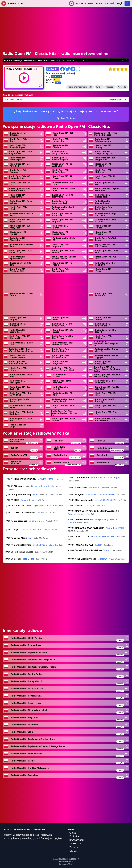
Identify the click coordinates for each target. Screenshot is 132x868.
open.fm (89, 87)
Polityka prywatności (77, 838)
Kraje (99, 3)
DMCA (73, 851)
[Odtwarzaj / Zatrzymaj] (71, 3)
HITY (58, 83)
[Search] (127, 3)
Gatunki (109, 3)
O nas (73, 833)
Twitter (99, 87)
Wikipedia (122, 87)
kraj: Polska (43, 60)
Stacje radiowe (84, 3)
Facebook (110, 87)
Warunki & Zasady (76, 845)
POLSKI (57, 80)
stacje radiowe (29, 60)
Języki (120, 3)
